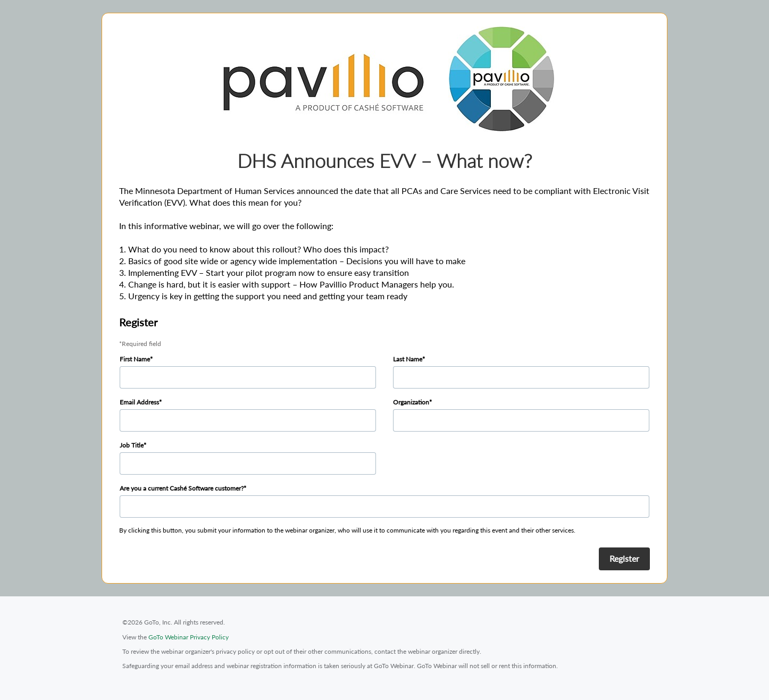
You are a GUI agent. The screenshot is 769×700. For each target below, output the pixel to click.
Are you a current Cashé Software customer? (182, 488)
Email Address (139, 402)
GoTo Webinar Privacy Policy (189, 637)
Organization (411, 402)
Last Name (408, 359)
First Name (135, 359)
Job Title (132, 445)
